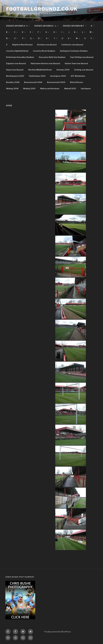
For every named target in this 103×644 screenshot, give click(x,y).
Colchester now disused (72, 45)
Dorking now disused (84, 70)
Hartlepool (86, 89)
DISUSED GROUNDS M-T (75, 26)
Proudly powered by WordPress (57, 632)
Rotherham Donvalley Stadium (20, 57)
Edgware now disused (16, 63)
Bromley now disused (47, 45)
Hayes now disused (15, 70)
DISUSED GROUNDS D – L (47, 26)
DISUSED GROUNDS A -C (18, 26)
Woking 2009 (29, 89)
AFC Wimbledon (78, 76)
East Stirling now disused (82, 57)
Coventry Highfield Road (17, 51)
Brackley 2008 (13, 82)
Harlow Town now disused (76, 63)
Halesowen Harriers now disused (45, 63)
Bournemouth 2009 (56, 82)
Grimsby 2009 (63, 70)
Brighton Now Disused (22, 45)
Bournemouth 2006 (33, 82)
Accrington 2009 (58, 76)
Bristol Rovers (77, 82)
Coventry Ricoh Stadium (44, 51)
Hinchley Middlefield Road (40, 70)
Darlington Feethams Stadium (74, 51)
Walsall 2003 (70, 89)
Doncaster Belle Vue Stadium (52, 57)
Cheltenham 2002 (37, 76)
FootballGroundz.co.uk (42, 9)
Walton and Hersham (50, 89)
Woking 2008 (12, 89)
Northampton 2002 (15, 76)
